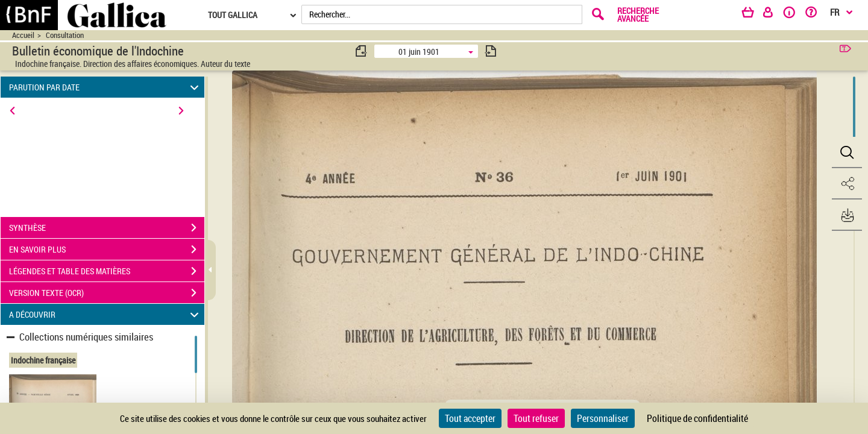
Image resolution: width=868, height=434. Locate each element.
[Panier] (753, 14)
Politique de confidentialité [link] (697, 418)
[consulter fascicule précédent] (362, 51)
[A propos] (793, 14)
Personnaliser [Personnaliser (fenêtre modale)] (603, 418)
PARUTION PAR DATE (106, 87)
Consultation (65, 35)
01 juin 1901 (419, 52)
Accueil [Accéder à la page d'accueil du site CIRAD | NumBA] (23, 35)
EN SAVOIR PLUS (107, 250)
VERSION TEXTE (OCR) (107, 293)
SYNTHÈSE (107, 228)
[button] (847, 153)
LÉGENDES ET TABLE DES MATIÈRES (107, 271)
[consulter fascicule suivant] (491, 51)
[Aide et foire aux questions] (815, 14)
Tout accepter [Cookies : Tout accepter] (470, 418)
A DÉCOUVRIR (106, 314)
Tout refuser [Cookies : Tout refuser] (536, 418)
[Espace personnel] (773, 14)
